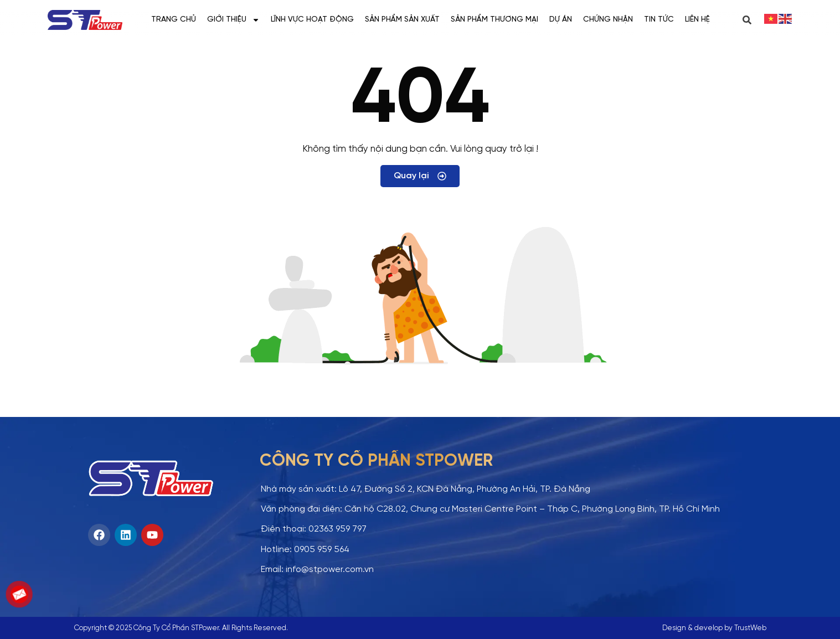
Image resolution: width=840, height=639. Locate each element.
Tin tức (659, 20)
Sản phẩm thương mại (494, 20)
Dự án (561, 20)
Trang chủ (174, 20)
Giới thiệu (233, 20)
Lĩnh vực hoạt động (312, 20)
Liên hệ (697, 20)
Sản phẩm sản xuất (402, 20)
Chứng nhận (608, 20)
